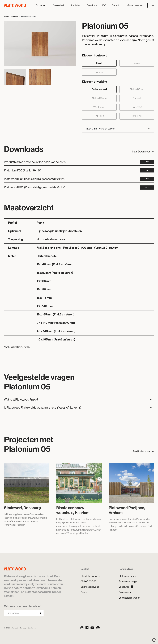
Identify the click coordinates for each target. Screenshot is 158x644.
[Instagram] (82, 628)
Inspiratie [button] (76, 5)
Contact (115, 5)
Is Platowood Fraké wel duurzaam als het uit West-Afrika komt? (79, 408)
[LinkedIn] (87, 628)
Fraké (99, 63)
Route (84, 592)
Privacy (23, 628)
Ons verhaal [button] (59, 5)
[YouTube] (92, 628)
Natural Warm (99, 98)
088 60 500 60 (88, 581)
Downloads (92, 5)
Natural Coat (137, 89)
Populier (99, 72)
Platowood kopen (128, 576)
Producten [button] (41, 5)
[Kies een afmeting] (118, 129)
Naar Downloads (143, 152)
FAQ (104, 5)
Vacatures (126, 587)
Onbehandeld (99, 89)
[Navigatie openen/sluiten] (153, 5)
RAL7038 (137, 107)
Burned (137, 98)
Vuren (137, 63)
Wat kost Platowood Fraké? (79, 400)
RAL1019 (137, 116)
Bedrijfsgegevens (90, 587)
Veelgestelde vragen (129, 598)
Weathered (99, 107)
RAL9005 (99, 116)
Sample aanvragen (136, 5)
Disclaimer (32, 628)
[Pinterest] (98, 628)
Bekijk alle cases (143, 452)
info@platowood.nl (90, 576)
